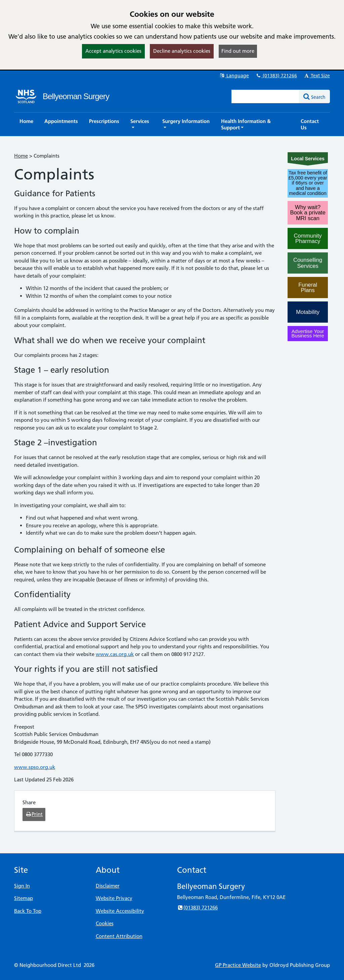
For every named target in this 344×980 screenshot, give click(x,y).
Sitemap (24, 898)
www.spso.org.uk (35, 767)
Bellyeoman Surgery (76, 96)
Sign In (22, 886)
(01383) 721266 (276, 76)
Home (21, 156)
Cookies (105, 923)
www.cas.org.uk (115, 654)
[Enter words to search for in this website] (265, 96)
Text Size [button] (317, 76)
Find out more (238, 51)
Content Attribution (119, 936)
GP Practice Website (238, 965)
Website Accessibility (120, 911)
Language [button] (234, 76)
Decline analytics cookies (182, 51)
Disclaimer (108, 886)
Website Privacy (114, 898)
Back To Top (28, 911)
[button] (141, 124)
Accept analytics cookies (113, 51)
